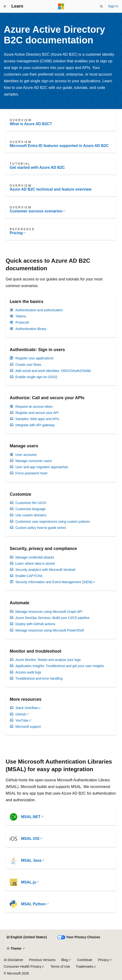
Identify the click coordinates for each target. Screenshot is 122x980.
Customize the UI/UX (31, 503)
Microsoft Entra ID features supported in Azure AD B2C (59, 146)
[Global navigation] (5, 6)
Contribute (85, 960)
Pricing (16, 233)
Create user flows (28, 365)
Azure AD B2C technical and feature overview (51, 189)
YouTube (22, 720)
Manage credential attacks (35, 557)
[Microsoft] (61, 6)
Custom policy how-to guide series (41, 528)
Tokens (21, 316)
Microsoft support (28, 727)
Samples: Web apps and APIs (37, 419)
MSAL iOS (30, 839)
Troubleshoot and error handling (39, 678)
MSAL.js (29, 882)
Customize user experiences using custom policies (53, 522)
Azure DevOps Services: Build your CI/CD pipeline (52, 618)
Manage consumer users (34, 461)
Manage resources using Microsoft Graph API (49, 612)
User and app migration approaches (42, 467)
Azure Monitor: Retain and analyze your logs (48, 660)
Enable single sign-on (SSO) (36, 377)
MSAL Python (33, 904)
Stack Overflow (27, 708)
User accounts (26, 455)
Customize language (31, 509)
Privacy (104, 960)
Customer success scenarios (36, 211)
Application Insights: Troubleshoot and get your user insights (60, 666)
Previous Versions (42, 960)
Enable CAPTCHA (29, 576)
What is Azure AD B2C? (31, 124)
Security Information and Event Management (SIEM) (54, 582)
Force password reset (31, 473)
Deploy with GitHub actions (35, 624)
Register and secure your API (37, 413)
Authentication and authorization (39, 310)
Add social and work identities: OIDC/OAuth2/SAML (53, 371)
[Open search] (101, 6)
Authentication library (31, 329)
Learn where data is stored (35, 563)
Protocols (22, 322)
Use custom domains (31, 515)
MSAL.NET (31, 817)
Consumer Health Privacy (23, 966)
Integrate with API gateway (35, 425)
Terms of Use (60, 966)
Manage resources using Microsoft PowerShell (50, 630)
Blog (65, 960)
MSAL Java (31, 860)
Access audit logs (28, 672)
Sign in (113, 6)
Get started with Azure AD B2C (37, 167)
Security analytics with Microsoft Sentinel (45, 570)
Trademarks (85, 966)
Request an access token (34, 407)
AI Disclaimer (14, 960)
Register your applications (34, 358)
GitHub (21, 714)
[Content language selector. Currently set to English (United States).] (27, 937)
